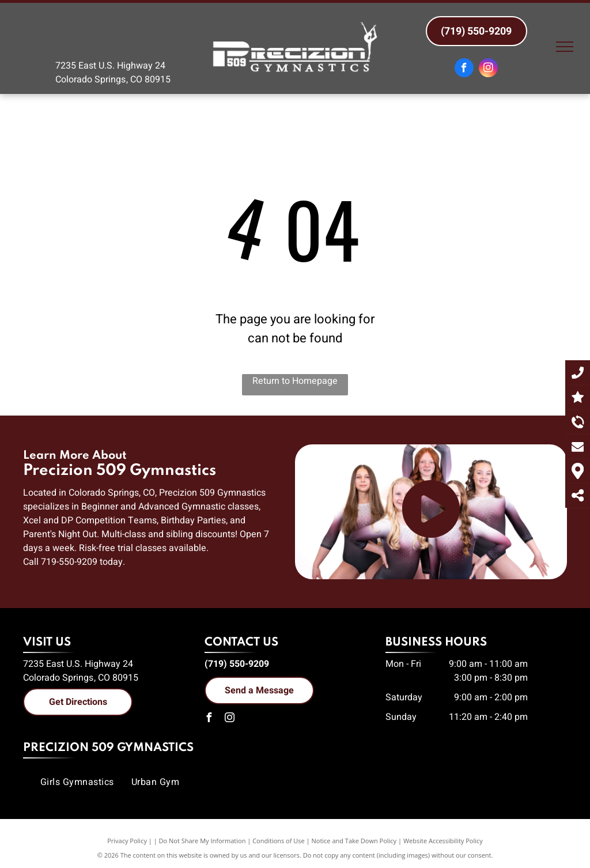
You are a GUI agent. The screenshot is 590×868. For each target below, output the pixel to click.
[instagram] (488, 69)
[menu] (565, 47)
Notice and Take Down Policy (354, 841)
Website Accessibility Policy (443, 841)
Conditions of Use (279, 841)
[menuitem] (77, 782)
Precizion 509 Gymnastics (108, 748)
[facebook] (464, 69)
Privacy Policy (127, 841)
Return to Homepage (295, 381)
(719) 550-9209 (237, 664)
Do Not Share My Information (203, 841)
